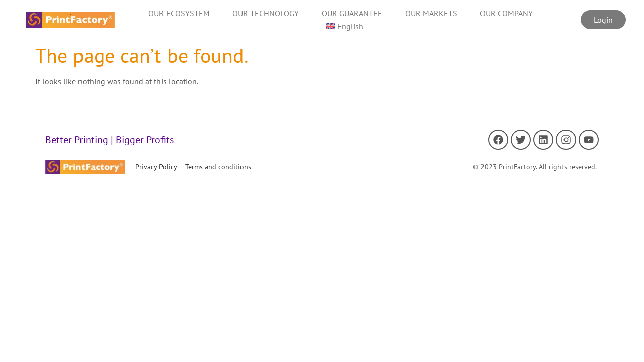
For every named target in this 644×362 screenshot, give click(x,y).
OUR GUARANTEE (352, 13)
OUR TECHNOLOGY (266, 13)
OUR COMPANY (506, 13)
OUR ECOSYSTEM (179, 13)
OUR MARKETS (431, 13)
